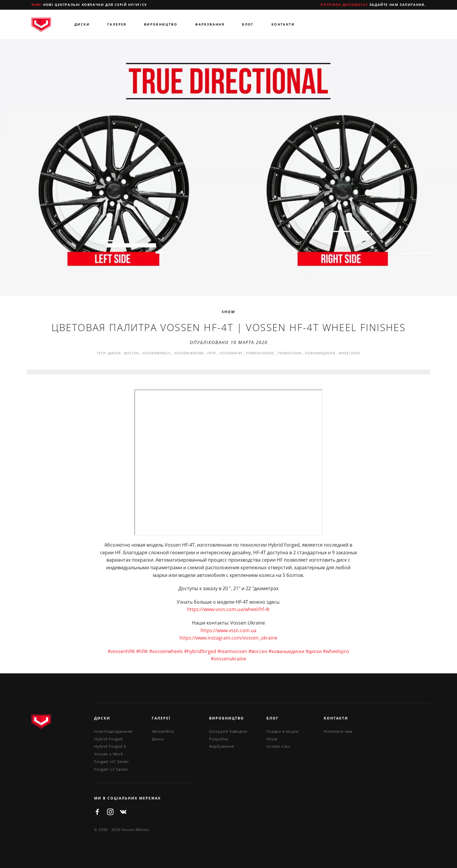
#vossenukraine (228, 659)
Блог (248, 24)
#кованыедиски (286, 651)
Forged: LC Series (111, 769)
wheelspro (350, 353)
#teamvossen (232, 651)
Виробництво (161, 24)
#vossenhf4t (121, 651)
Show (228, 312)
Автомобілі (163, 731)
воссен (131, 353)
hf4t (212, 353)
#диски (314, 651)
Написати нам (338, 731)
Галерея (117, 24)
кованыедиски (320, 353)
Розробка (219, 739)
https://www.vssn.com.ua (228, 630)
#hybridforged (200, 651)
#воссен (258, 651)
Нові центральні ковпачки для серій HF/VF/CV (89, 5)
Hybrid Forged (108, 739)
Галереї (161, 718)
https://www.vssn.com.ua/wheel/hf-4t (228, 609)
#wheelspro (336, 651)
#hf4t (142, 651)
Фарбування (210, 24)
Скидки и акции (282, 731)
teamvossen (290, 353)
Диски (82, 24)
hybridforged (260, 353)
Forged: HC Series (111, 762)
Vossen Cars (278, 746)
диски (114, 353)
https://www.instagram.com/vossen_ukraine (228, 638)
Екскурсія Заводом (228, 731)
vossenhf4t (231, 353)
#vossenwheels (166, 651)
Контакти (283, 24)
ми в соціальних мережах (127, 798)
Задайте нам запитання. (373, 5)
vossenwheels (156, 353)
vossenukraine (189, 353)
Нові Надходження (113, 731)
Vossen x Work (109, 754)
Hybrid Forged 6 (110, 746)
